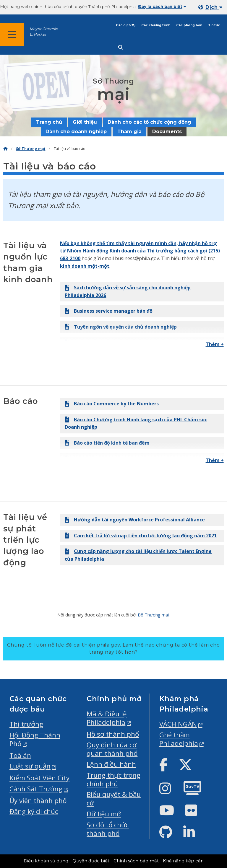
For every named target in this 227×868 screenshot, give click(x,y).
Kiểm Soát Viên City (39, 778)
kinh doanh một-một (85, 266)
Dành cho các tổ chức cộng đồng (149, 122)
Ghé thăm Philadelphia (179, 739)
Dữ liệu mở (104, 814)
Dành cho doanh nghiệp (76, 132)
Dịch (214, 7)
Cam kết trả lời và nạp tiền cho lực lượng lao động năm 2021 (141, 536)
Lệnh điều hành (111, 764)
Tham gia (129, 132)
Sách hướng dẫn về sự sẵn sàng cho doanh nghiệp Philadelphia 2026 (128, 291)
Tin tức (214, 25)
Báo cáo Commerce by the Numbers (112, 404)
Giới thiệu (85, 122)
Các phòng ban (189, 25)
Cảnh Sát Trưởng (36, 789)
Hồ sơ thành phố (113, 734)
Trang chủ (49, 122)
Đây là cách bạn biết (162, 6)
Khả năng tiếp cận (183, 861)
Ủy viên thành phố (38, 801)
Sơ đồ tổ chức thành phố (108, 829)
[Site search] (121, 47)
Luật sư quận (30, 766)
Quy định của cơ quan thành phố (112, 749)
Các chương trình (156, 25)
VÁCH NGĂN (178, 724)
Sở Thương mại (31, 149)
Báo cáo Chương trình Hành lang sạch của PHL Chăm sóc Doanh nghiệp (136, 423)
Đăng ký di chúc (34, 811)
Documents (167, 132)
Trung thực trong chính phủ (113, 779)
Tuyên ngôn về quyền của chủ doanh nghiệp (121, 327)
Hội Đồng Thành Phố (35, 739)
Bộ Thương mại (153, 615)
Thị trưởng (26, 724)
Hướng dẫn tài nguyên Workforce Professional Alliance (135, 520)
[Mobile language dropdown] (211, 7)
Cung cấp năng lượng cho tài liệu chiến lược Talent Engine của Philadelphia (138, 555)
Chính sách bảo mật (136, 861)
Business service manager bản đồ (109, 311)
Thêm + (215, 344)
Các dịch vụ (126, 25)
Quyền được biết (91, 861)
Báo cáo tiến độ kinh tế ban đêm (107, 443)
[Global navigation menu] (12, 35)
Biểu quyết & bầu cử (114, 799)
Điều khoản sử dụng (46, 861)
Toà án (20, 755)
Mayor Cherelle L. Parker (44, 32)
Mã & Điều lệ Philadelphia (107, 718)
